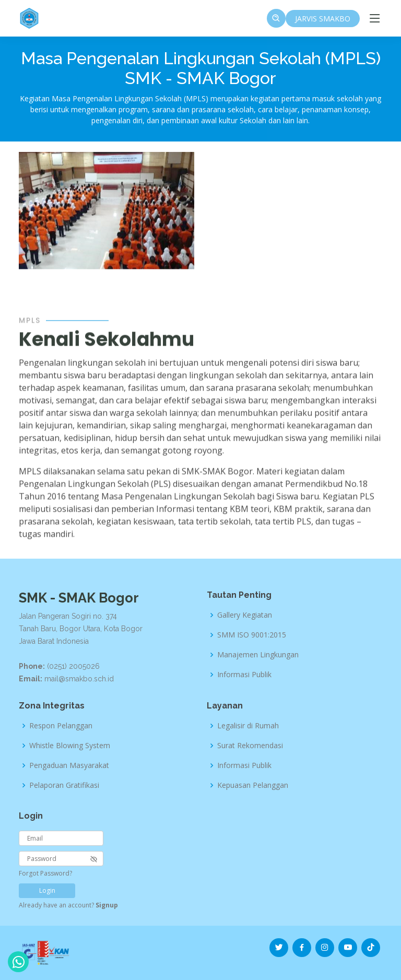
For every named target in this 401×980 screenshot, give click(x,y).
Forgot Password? (45, 873)
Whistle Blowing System (70, 746)
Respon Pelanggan (61, 726)
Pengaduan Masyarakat (69, 765)
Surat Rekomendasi (250, 746)
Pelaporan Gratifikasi (64, 785)
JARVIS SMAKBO (323, 19)
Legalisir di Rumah (248, 726)
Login (47, 890)
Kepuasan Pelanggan (253, 785)
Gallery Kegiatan (245, 615)
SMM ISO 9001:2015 (252, 635)
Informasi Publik (244, 675)
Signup (107, 905)
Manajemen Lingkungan (258, 655)
